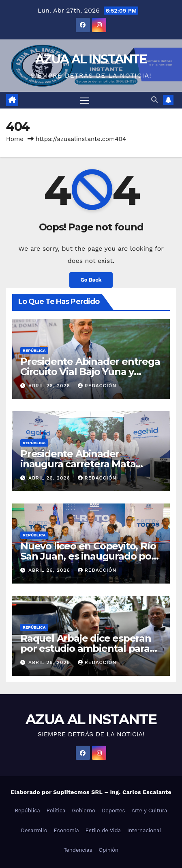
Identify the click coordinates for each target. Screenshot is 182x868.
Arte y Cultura (149, 810)
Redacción (97, 386)
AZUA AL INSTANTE (91, 59)
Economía (66, 830)
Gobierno (83, 810)
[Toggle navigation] (85, 100)
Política (56, 810)
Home (15, 139)
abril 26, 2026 (50, 386)
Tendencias (78, 850)
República (34, 350)
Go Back (91, 280)
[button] (154, 100)
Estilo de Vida (103, 830)
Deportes (113, 810)
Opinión (109, 850)
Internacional (144, 830)
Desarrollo (34, 830)
